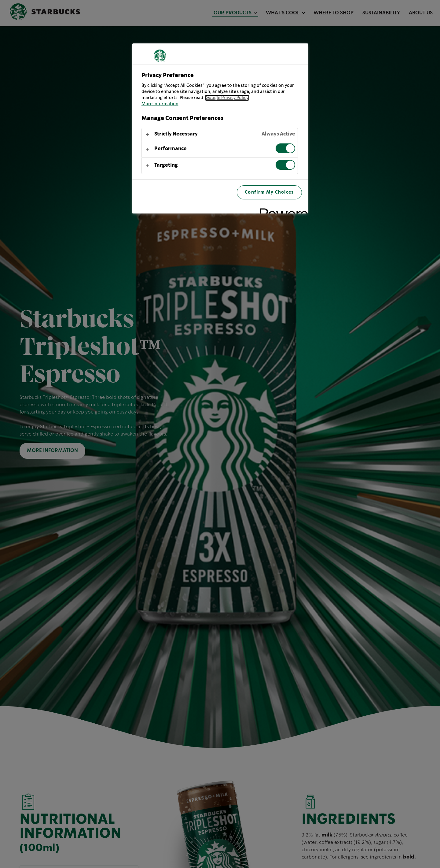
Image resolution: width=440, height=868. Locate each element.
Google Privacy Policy (227, 98)
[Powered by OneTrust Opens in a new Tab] (282, 210)
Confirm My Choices (269, 192)
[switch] (285, 148)
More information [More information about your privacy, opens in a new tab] (160, 104)
